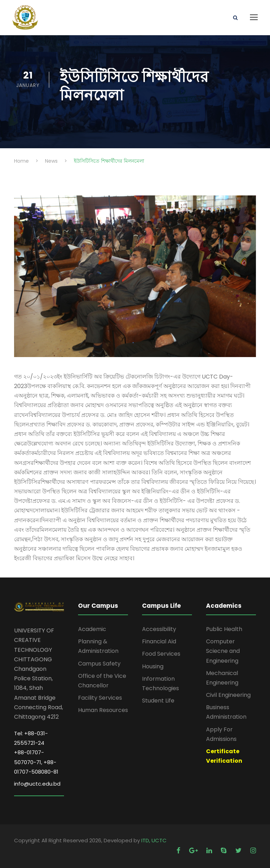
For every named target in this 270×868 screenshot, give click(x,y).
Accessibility (159, 629)
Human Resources (103, 710)
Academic (92, 629)
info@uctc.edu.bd (37, 784)
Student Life (158, 701)
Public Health (224, 629)
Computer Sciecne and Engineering (223, 651)
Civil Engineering (228, 695)
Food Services (161, 654)
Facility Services (100, 698)
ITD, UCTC (154, 840)
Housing (153, 666)
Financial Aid (159, 641)
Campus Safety (99, 664)
